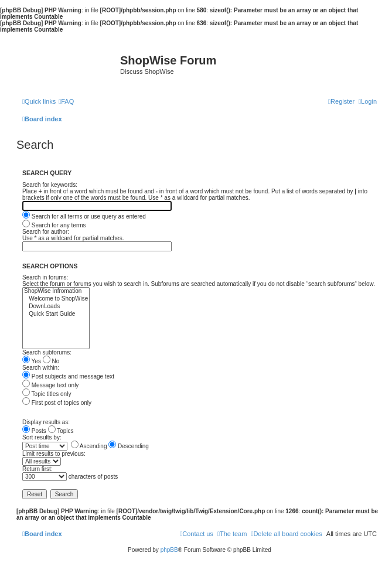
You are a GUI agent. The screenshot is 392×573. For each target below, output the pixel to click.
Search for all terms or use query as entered (84, 216)
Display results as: (46, 422)
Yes (32, 361)
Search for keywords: (50, 185)
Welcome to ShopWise (56, 299)
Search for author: (46, 232)
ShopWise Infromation (56, 291)
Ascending (89, 446)
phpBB (169, 550)
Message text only (50, 385)
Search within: (41, 368)
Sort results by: (42, 437)
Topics (61, 431)
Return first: (38, 469)
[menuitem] (66, 101)
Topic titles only (47, 394)
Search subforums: (47, 352)
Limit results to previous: (54, 454)
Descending (129, 446)
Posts (34, 431)
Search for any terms (54, 225)
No (51, 361)
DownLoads (56, 307)
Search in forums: (45, 277)
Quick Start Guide (56, 314)
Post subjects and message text (68, 376)
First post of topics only (57, 403)
